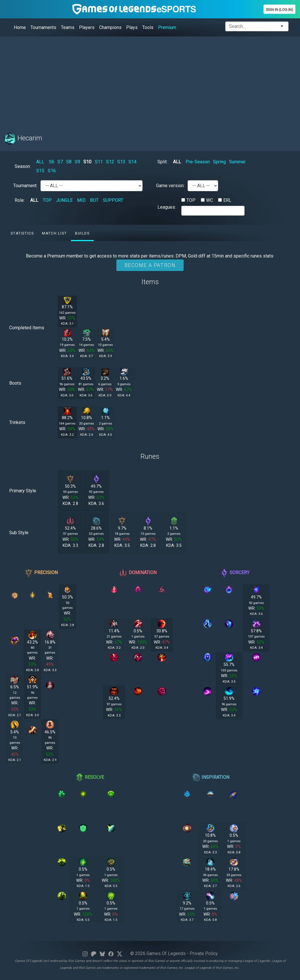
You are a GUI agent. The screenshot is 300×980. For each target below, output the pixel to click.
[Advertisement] (150, 81)
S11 (99, 162)
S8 (69, 162)
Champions (110, 27)
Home (20, 27)
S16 (52, 171)
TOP (47, 200)
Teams (68, 27)
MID (81, 200)
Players (87, 27)
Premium (167, 27)
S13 (121, 162)
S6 (52, 162)
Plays (132, 27)
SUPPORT (113, 200)
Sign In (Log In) (279, 10)
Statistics (22, 233)
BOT (94, 200)
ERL (227, 200)
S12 (110, 162)
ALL (40, 162)
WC (209, 200)
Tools (148, 27)
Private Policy (204, 953)
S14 (132, 162)
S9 (77, 162)
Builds (82, 233)
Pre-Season (198, 162)
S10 (87, 162)
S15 (40, 171)
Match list (54, 233)
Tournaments (43, 27)
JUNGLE (64, 200)
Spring (219, 162)
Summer (237, 162)
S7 (60, 162)
